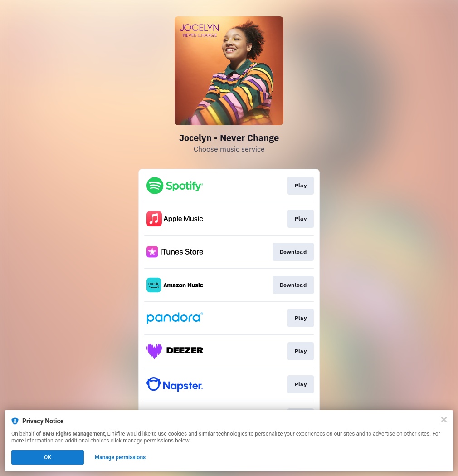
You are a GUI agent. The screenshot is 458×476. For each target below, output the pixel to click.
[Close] (444, 420)
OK (48, 457)
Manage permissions (120, 457)
